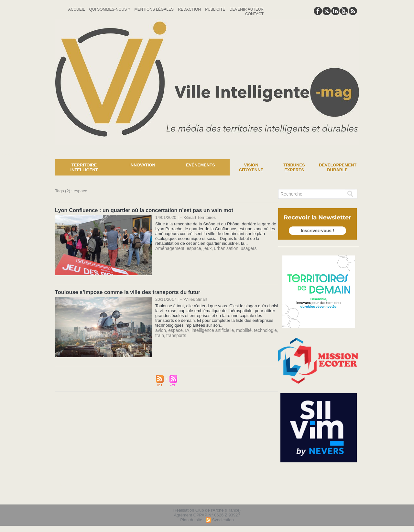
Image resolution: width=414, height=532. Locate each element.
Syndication (223, 520)
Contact (254, 14)
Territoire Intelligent (84, 167)
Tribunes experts (294, 167)
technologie (260, 329)
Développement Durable (338, 167)
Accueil (77, 9)
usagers (244, 248)
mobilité (239, 329)
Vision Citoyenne (251, 167)
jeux (205, 248)
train (159, 334)
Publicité (216, 9)
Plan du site (191, 520)
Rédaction (190, 9)
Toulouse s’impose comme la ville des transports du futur (126, 292)
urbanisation (222, 248)
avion (160, 329)
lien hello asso (338, 496)
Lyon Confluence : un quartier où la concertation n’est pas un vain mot (142, 210)
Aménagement (169, 248)
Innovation (142, 165)
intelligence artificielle (210, 329)
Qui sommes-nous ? (110, 9)
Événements (201, 165)
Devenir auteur (247, 9)
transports (175, 334)
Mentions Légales (155, 9)
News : (8, 154)
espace (192, 248)
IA (185, 329)
